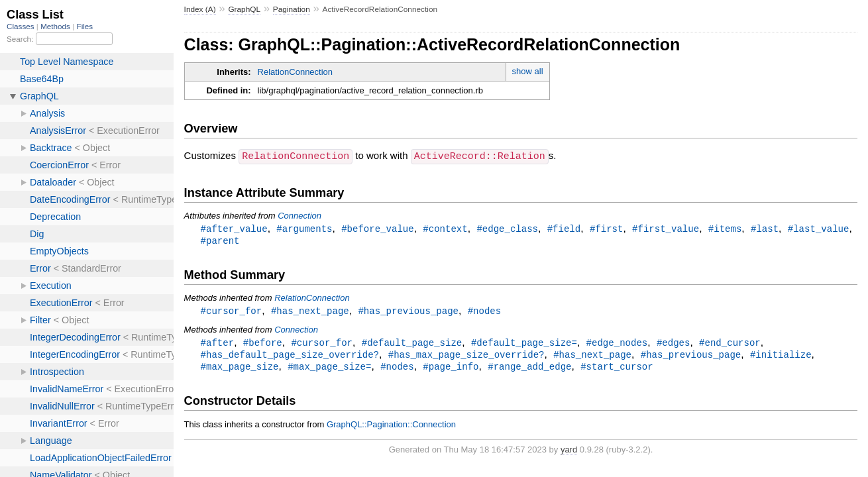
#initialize (781, 357)
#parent (220, 241)
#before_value (377, 228)
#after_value (234, 228)
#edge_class (507, 228)
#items (725, 228)
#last (765, 228)
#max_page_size (240, 369)
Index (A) (200, 9)
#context (445, 228)
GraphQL (244, 9)
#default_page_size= (524, 344)
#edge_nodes (617, 344)
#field (564, 228)
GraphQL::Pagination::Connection (391, 428)
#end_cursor (730, 344)
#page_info (451, 369)
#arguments (304, 228)
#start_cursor (617, 369)
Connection (299, 215)
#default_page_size (412, 344)
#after (218, 344)
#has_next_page (310, 312)
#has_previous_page (408, 312)
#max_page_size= (329, 369)
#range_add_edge (529, 369)
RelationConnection (295, 72)
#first (607, 228)
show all (528, 71)
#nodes (485, 312)
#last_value (819, 228)
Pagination (292, 9)
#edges (674, 344)
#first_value (666, 228)
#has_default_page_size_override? (290, 357)
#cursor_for (232, 312)
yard (569, 453)
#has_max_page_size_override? (466, 357)
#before (263, 344)
